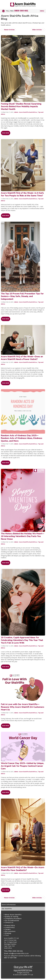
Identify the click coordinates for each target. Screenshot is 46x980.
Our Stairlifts (7, 909)
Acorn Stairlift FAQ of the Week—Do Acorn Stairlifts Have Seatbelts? (23, 869)
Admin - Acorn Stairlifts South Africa (26, 112)
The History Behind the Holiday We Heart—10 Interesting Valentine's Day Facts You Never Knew (23, 536)
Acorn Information (9, 905)
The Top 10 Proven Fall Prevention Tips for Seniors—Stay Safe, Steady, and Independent (22, 296)
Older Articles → (38, 30)
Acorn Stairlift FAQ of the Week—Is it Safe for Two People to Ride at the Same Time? (22, 194)
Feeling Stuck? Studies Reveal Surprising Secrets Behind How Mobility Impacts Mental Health (21, 107)
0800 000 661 (21, 11)
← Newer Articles (9, 30)
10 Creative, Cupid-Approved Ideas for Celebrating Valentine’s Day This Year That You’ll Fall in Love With (22, 640)
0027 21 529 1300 (10, 958)
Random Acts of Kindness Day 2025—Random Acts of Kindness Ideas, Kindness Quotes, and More (22, 438)
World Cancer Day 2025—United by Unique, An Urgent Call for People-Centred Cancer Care (22, 766)
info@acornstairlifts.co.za (19, 953)
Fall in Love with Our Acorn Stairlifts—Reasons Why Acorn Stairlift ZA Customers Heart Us (23, 707)
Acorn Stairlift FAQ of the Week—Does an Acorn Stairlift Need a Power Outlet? (22, 358)
